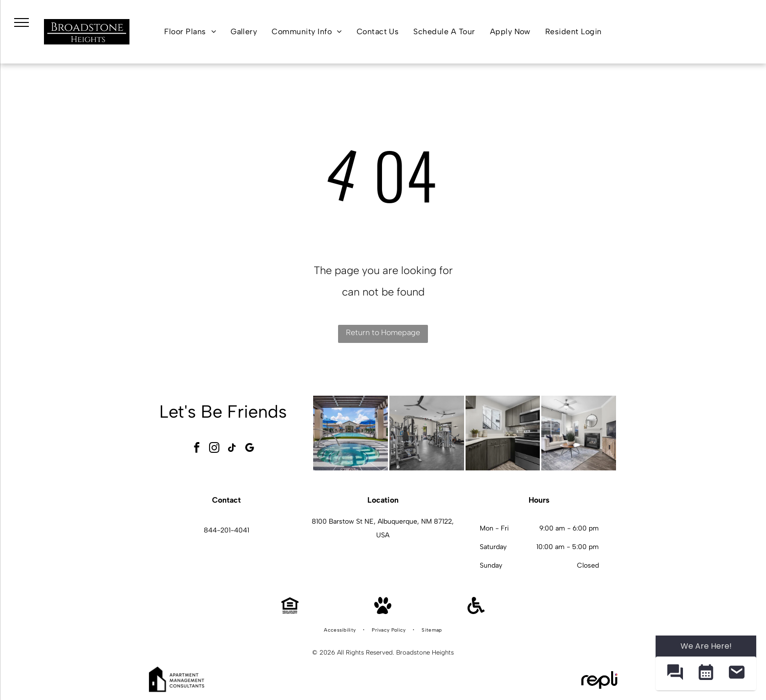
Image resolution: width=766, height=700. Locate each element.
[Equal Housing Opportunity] (290, 611)
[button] (675, 673)
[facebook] (197, 449)
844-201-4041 (226, 530)
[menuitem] (190, 32)
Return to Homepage (383, 332)
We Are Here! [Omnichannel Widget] (706, 646)
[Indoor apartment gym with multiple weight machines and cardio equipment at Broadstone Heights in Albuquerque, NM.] (427, 433)
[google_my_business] (250, 449)
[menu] (21, 22)
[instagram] (214, 449)
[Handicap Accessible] (476, 611)
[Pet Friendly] (383, 611)
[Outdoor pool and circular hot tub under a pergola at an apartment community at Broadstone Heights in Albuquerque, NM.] (351, 433)
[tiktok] (232, 449)
